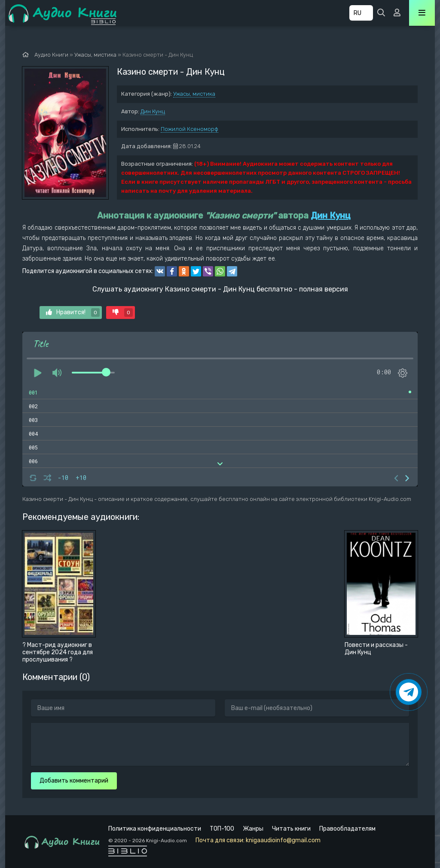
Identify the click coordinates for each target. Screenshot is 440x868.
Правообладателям (347, 829)
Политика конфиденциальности (155, 829)
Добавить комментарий (74, 781)
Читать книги (291, 829)
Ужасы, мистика (194, 94)
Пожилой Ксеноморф (189, 129)
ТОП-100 (222, 829)
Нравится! (73, 313)
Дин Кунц (153, 111)
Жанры (253, 829)
